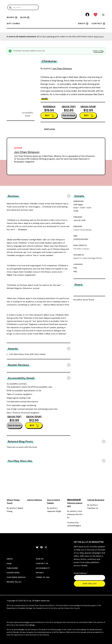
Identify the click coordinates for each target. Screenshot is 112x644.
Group (32, 625)
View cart (98, 51)
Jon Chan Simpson (62, 68)
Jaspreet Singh (54, 511)
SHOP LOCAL (50, 129)
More (45, 99)
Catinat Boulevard (96, 500)
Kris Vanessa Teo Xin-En (75, 514)
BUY (47, 115)
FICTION (77, 249)
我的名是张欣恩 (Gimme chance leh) (75, 503)
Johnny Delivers (34, 500)
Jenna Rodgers (74, 526)
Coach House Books (82, 230)
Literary (86, 249)
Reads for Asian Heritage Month (88, 258)
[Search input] (23, 7)
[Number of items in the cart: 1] (103, 15)
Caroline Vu (93, 508)
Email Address (81, 573)
